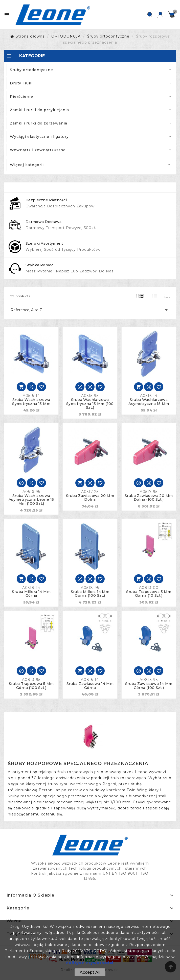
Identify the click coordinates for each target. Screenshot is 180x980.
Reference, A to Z (90, 310)
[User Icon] (160, 15)
